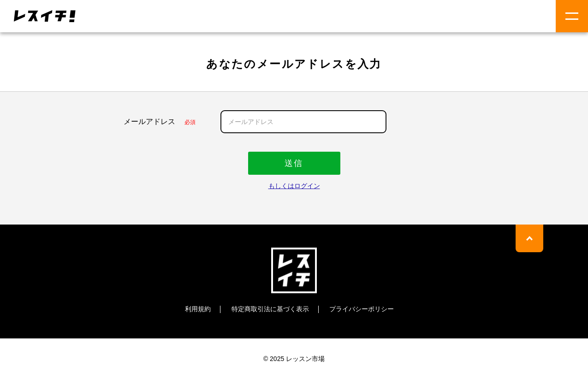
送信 (294, 163)
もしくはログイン (294, 186)
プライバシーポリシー (362, 309)
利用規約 (198, 309)
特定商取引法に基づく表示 (270, 309)
